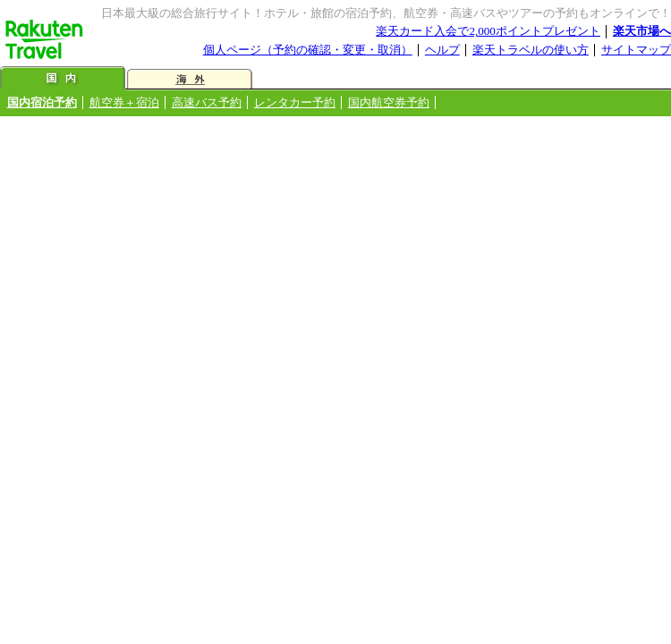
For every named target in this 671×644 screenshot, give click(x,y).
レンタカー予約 (295, 102)
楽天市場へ (642, 31)
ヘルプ (442, 50)
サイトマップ (636, 50)
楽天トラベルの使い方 (531, 50)
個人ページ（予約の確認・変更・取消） (308, 50)
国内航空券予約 (389, 102)
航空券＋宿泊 (124, 102)
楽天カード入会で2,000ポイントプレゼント (488, 31)
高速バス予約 (207, 102)
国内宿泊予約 (42, 102)
